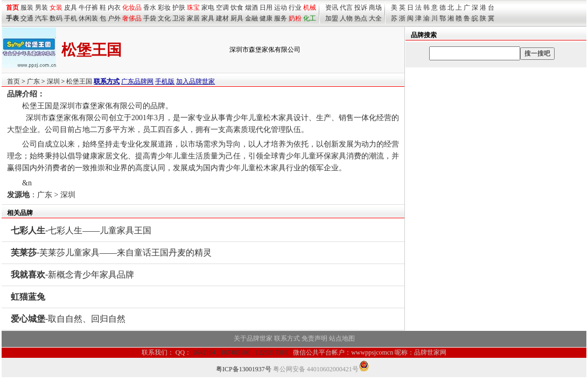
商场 (375, 8)
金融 (251, 18)
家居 (193, 18)
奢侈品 (132, 18)
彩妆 (164, 8)
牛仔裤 (88, 8)
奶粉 (295, 18)
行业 (295, 8)
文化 (164, 18)
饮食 (237, 8)
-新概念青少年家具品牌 (72, 275)
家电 (208, 8)
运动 (281, 8)
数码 (56, 18)
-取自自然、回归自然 (68, 319)
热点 (361, 18)
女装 (56, 8)
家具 (208, 18)
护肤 (179, 8)
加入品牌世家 (195, 81)
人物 (346, 18)
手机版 (165, 81)
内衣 (114, 8)
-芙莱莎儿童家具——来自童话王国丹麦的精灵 (111, 252)
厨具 (237, 18)
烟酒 (251, 8)
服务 (281, 18)
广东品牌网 (137, 81)
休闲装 (88, 18)
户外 (114, 18)
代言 (346, 8)
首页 (13, 81)
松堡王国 (79, 81)
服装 (27, 8)
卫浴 (179, 18)
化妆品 (132, 8)
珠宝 (193, 8)
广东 (33, 81)
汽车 (41, 18)
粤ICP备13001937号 (244, 369)
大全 (375, 18)
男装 (41, 8)
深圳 (53, 81)
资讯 (332, 8)
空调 (222, 8)
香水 (150, 8)
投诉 (361, 8)
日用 (266, 8)
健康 (266, 18)
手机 (71, 18)
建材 (222, 18)
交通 (27, 18)
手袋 (150, 18)
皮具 (71, 8)
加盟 (332, 18)
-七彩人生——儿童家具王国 (81, 230)
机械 (310, 8)
